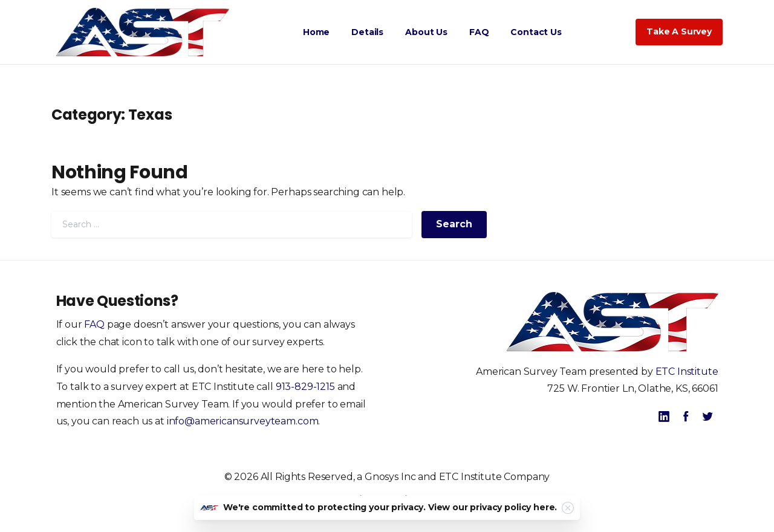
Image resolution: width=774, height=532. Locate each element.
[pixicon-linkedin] (664, 417)
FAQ (94, 324)
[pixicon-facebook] (686, 417)
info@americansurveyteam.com (243, 421)
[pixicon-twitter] (707, 417)
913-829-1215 (305, 387)
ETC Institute (687, 371)
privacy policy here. (513, 507)
